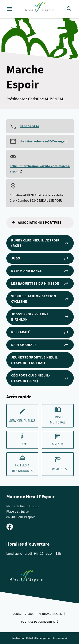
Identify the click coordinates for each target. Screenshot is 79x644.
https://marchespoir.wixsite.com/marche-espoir (40, 169)
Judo (40, 258)
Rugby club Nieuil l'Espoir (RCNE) (40, 243)
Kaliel (30, 638)
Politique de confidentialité (40, 622)
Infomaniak (60, 638)
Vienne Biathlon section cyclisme (40, 299)
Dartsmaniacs (40, 345)
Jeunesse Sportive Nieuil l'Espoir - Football (40, 360)
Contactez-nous (24, 614)
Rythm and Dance (40, 271)
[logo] (39, 9)
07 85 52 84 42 (29, 126)
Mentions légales (51, 614)
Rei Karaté (40, 332)
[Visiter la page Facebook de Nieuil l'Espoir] (10, 526)
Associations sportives (36, 223)
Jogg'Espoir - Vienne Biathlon (40, 317)
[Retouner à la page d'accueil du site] (26, 578)
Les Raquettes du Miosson (40, 284)
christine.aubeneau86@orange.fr (44, 141)
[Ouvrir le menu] (10, 9)
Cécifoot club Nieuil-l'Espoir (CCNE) (40, 378)
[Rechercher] (69, 9)
